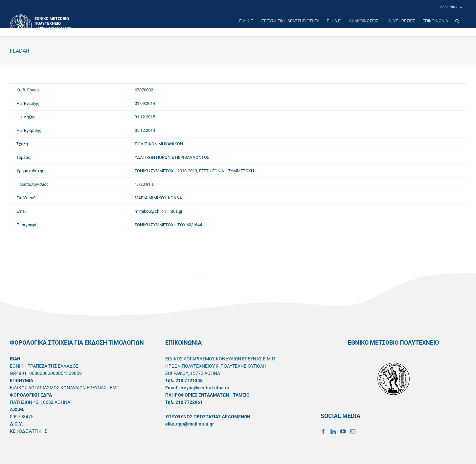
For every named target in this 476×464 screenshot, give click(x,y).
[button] (457, 21)
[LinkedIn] (333, 431)
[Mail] (353, 431)
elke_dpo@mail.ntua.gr (190, 424)
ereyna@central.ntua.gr (204, 388)
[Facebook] (323, 431)
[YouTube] (343, 431)
